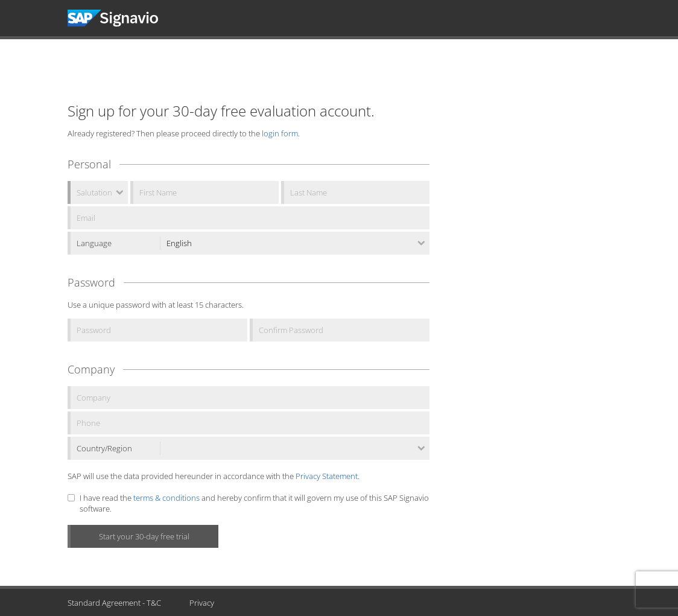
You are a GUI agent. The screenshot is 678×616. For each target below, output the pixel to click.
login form (280, 133)
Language (94, 243)
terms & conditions (166, 498)
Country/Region (104, 448)
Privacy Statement (327, 476)
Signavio (124, 18)
